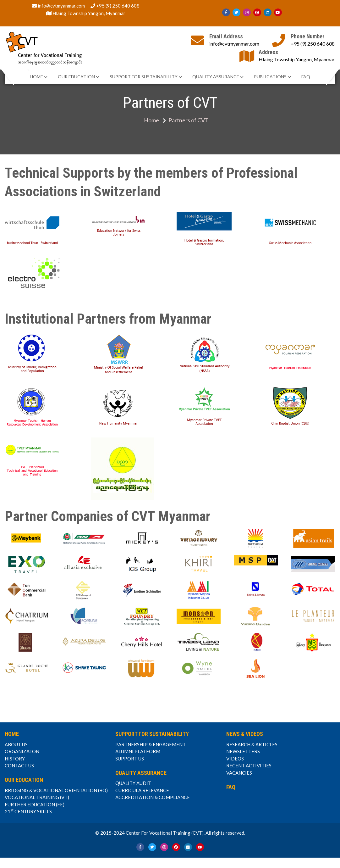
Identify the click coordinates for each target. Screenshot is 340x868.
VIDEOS (235, 759)
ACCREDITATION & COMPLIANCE (153, 797)
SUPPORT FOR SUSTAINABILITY (144, 77)
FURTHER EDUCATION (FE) (35, 804)
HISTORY (15, 759)
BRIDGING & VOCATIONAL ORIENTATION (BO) (56, 790)
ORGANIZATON (22, 751)
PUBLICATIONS (270, 77)
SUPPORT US (130, 759)
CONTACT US (19, 765)
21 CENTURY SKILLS (28, 811)
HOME (36, 77)
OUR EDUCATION (76, 77)
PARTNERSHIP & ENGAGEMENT (151, 744)
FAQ (306, 77)
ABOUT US (16, 744)
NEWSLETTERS (243, 751)
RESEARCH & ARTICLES (252, 744)
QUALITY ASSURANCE (216, 77)
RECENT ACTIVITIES (249, 765)
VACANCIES (239, 773)
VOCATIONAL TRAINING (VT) (37, 797)
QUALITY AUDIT (133, 783)
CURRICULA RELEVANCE (142, 790)
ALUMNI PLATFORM (138, 751)
